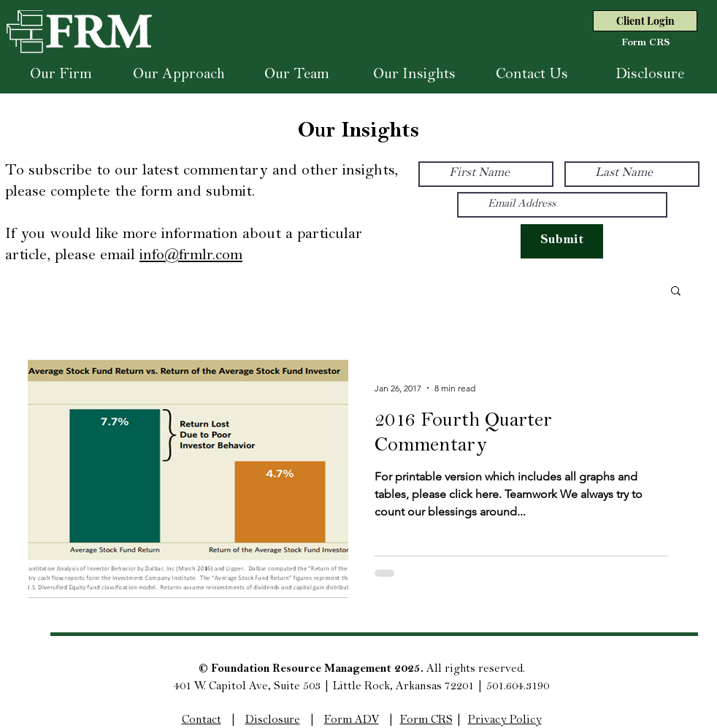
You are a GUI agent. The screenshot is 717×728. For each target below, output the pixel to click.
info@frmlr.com (191, 256)
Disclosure (273, 721)
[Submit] (562, 241)
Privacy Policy (505, 721)
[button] (676, 292)
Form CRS (426, 721)
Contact (202, 721)
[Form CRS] (645, 44)
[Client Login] (645, 21)
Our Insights (358, 133)
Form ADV (352, 721)
